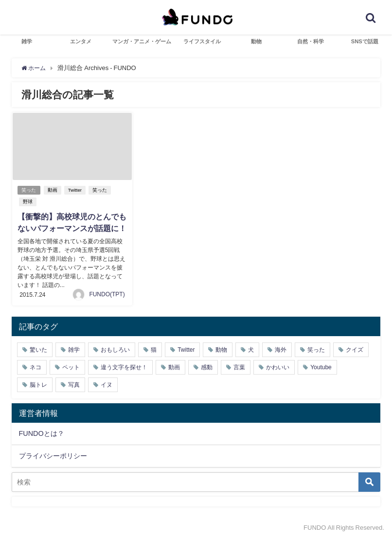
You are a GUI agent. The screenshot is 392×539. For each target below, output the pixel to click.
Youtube (321, 367)
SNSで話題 (365, 41)
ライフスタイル (202, 41)
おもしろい (115, 349)
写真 (74, 384)
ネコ (36, 367)
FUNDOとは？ (42, 433)
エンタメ (81, 41)
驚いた (38, 349)
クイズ (355, 349)
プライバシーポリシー (53, 455)
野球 (27, 202)
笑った (29, 190)
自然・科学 (311, 41)
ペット (71, 367)
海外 (281, 349)
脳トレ (38, 384)
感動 (207, 367)
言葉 (239, 367)
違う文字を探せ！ (124, 367)
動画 (53, 190)
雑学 (27, 41)
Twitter (76, 190)
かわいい (278, 367)
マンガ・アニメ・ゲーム (142, 41)
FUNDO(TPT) (107, 294)
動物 (256, 41)
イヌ (107, 384)
